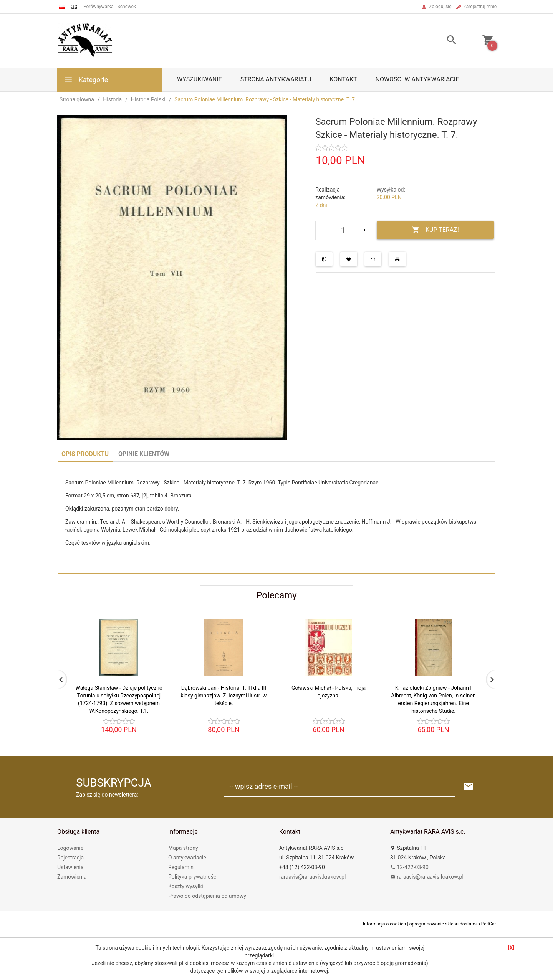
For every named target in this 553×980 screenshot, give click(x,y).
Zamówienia (72, 877)
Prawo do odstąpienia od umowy (207, 896)
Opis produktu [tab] (85, 454)
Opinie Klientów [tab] (144, 454)
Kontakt (344, 79)
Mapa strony (183, 848)
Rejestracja (70, 858)
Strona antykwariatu (276, 79)
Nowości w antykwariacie (417, 79)
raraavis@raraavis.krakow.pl (312, 877)
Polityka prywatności (193, 877)
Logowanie (70, 848)
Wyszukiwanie (200, 79)
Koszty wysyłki (186, 886)
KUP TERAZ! (435, 230)
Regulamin (181, 867)
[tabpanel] (276, 517)
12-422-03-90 (409, 867)
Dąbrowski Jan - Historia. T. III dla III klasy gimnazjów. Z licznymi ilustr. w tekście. (224, 696)
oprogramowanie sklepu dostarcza (445, 924)
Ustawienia (70, 867)
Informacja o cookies (384, 924)
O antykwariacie (187, 858)
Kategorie (86, 79)
